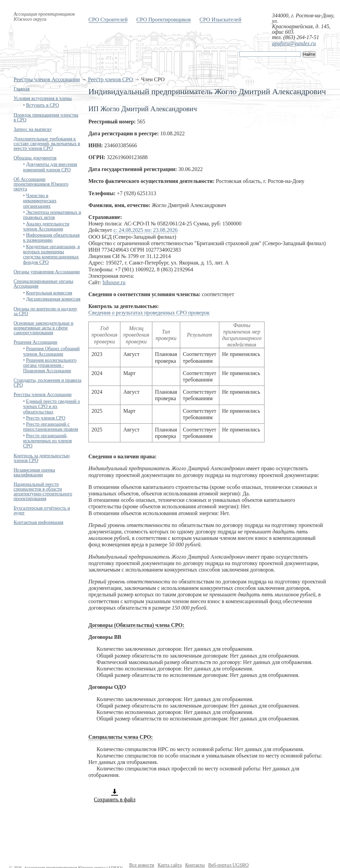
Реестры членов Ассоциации (47, 79)
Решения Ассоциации (36, 342)
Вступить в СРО (42, 105)
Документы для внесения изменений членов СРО (50, 167)
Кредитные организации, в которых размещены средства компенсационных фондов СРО (52, 254)
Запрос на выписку (33, 129)
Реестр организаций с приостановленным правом (51, 427)
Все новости (142, 865)
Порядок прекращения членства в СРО (46, 117)
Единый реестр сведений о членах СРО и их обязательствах (52, 407)
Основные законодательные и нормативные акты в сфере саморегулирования (44, 328)
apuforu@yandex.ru (294, 43)
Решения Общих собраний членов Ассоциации (51, 351)
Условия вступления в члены (43, 98)
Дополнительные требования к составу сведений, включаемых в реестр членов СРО (47, 144)
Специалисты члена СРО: (121, 737)
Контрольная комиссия (49, 293)
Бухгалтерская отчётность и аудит (42, 510)
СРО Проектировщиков (164, 20)
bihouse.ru (114, 282)
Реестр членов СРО (111, 79)
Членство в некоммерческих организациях (40, 201)
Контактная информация (38, 522)
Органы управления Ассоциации (47, 272)
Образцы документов (35, 158)
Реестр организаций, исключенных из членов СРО (47, 441)
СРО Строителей (108, 20)
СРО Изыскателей (220, 20)
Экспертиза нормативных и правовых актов (52, 215)
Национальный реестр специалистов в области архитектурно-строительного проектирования (43, 491)
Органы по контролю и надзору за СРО (45, 311)
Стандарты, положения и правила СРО (47, 383)
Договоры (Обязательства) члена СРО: (136, 625)
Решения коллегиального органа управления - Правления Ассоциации (50, 365)
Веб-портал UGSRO (228, 865)
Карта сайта (170, 865)
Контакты (195, 865)
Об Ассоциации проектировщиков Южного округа (41, 184)
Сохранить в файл (115, 795)
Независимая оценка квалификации (34, 472)
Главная (22, 89)
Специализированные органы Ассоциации (43, 284)
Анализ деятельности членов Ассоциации (46, 226)
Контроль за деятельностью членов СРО (42, 458)
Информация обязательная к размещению (51, 238)
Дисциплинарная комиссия (53, 299)
